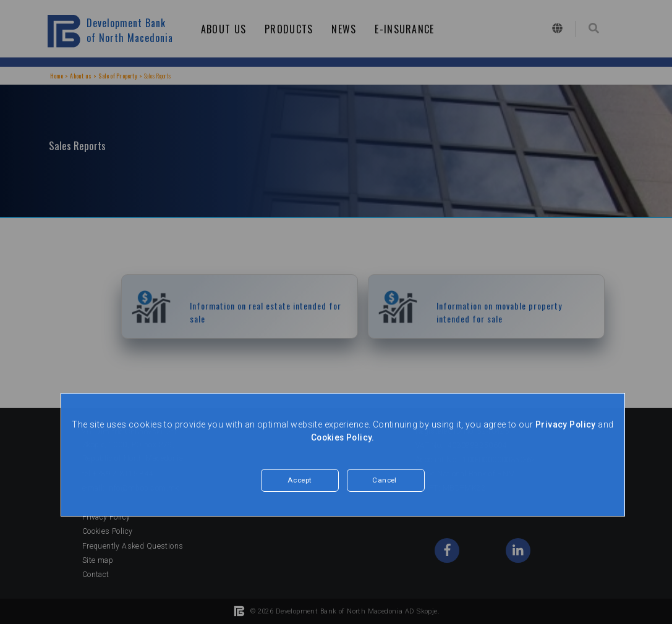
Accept (300, 480)
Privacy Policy (565, 424)
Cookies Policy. (343, 437)
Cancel (385, 480)
